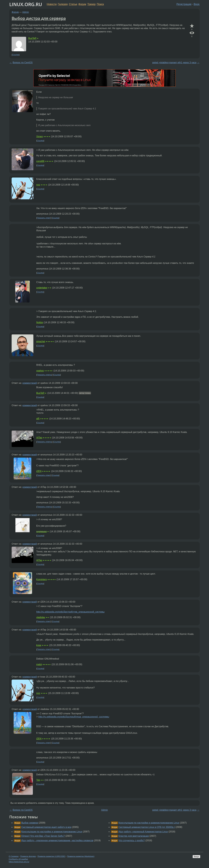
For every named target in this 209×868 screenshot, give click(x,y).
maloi (39, 664)
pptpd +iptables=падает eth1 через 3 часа (174, 63)
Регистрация (184, 4)
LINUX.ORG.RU (26, 4)
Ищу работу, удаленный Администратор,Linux (143, 832)
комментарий (30, 383)
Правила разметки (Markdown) (81, 856)
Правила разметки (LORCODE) (51, 856)
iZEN (39, 471)
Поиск (100, 4)
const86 (40, 161)
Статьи (73, 4)
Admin (26, 12)
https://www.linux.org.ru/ (19, 862)
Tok (38, 780)
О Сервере (14, 856)
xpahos (40, 371)
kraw (39, 645)
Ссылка (16, 55)
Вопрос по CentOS (23, 63)
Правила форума (28, 856)
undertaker (42, 288)
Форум (82, 4)
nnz (38, 185)
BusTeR (32, 38)
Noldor (40, 322)
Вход (197, 4)
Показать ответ (44, 218)
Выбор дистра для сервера (39, 18)
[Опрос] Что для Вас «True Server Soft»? (43, 836)
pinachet (41, 341)
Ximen (40, 136)
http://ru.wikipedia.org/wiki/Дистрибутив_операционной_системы (70, 612)
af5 (38, 419)
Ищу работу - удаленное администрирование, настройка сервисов (57, 840)
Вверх (196, 857)
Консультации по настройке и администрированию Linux (52, 832)
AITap (39, 438)
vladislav (41, 617)
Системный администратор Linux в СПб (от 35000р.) (147, 827)
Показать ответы (44, 375)
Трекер (92, 4)
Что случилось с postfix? (132, 840)
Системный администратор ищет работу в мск (46, 827)
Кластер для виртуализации (134, 836)
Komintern (42, 579)
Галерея (63, 4)
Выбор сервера (30, 823)
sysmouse (42, 531)
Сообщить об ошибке (18, 859)
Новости (52, 4)
